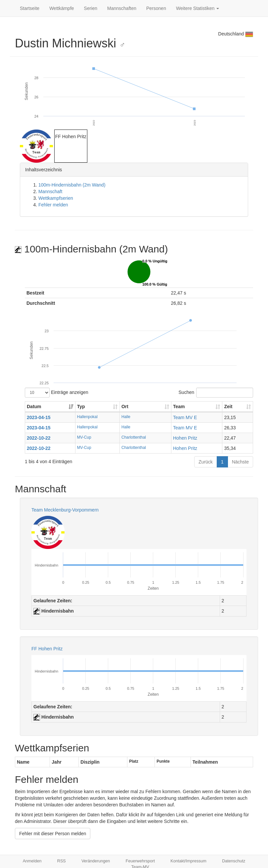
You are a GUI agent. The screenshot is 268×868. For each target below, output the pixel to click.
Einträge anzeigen (57, 393)
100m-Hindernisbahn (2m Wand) (72, 185)
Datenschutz (234, 861)
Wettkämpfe (62, 8)
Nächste (240, 462)
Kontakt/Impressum (188, 861)
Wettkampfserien (56, 198)
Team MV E (185, 417)
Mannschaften (122, 8)
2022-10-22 (39, 438)
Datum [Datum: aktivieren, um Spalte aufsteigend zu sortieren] (34, 407)
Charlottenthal (134, 437)
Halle (126, 417)
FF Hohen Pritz (47, 649)
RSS (62, 861)
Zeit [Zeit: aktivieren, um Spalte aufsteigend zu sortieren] (228, 407)
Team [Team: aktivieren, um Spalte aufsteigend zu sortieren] (179, 407)
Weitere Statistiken (198, 8)
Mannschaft (50, 191)
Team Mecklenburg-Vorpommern (65, 510)
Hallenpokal (87, 417)
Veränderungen (96, 861)
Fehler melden (53, 205)
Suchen (216, 393)
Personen (156, 8)
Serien (91, 8)
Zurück (206, 462)
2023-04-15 (39, 417)
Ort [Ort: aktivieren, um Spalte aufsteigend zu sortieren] (125, 407)
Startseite (30, 8)
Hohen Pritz (185, 438)
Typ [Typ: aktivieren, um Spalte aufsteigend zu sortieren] (81, 407)
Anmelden (32, 861)
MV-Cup (84, 437)
